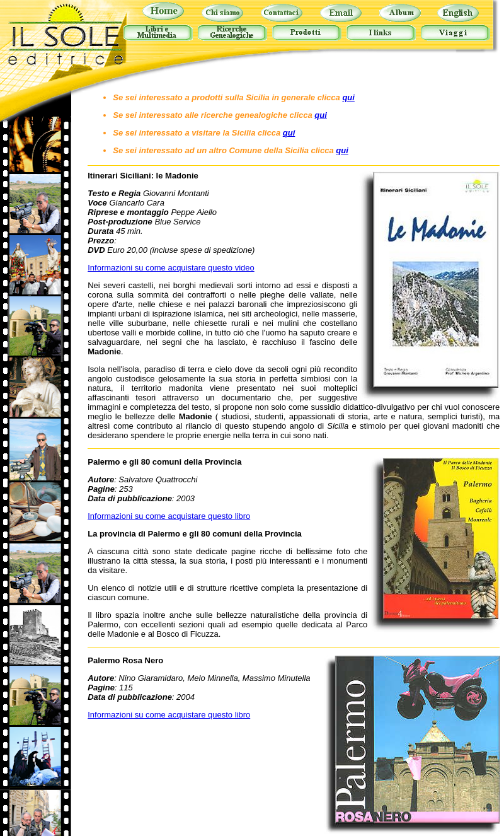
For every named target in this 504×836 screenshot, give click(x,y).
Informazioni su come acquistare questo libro (169, 516)
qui (348, 97)
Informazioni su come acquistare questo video (171, 268)
